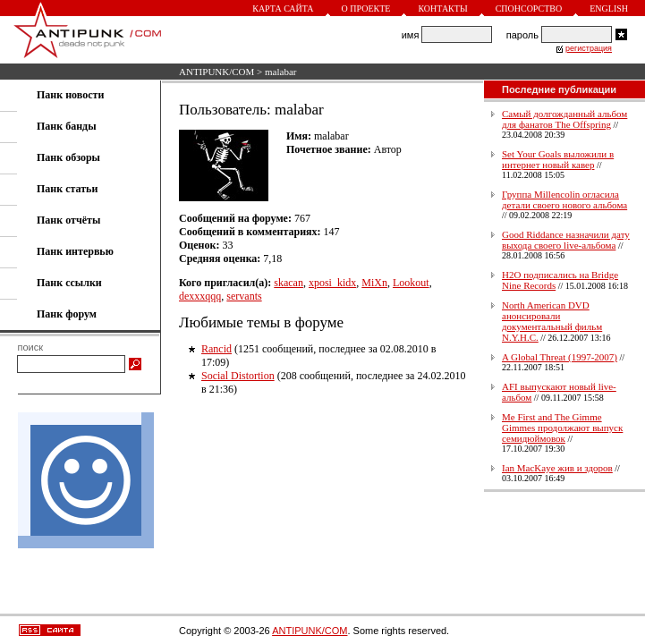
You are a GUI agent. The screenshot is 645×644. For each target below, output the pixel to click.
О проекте (366, 8)
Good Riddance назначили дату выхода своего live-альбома (566, 240)
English (609, 8)
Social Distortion (238, 376)
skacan (289, 283)
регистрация (589, 48)
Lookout (411, 283)
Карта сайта (283, 8)
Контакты (442, 8)
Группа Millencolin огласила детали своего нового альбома (564, 199)
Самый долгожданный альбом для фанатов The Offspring (564, 119)
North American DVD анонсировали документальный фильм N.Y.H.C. (552, 321)
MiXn (374, 283)
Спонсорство (529, 8)
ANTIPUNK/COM (216, 72)
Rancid (216, 349)
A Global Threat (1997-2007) (560, 357)
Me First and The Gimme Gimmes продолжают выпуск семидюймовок (562, 428)
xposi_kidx (332, 283)
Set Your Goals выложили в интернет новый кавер (558, 159)
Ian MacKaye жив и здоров (557, 468)
